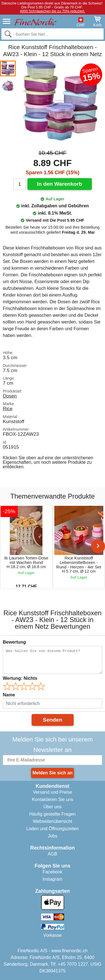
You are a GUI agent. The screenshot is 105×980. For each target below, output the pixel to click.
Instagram (53, 879)
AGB (53, 854)
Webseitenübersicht (52, 821)
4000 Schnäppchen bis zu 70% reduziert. (53, 11)
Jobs (53, 836)
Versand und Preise (53, 792)
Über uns (53, 807)
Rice (8, 408)
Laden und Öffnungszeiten (53, 829)
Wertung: (20, 678)
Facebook (52, 872)
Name (9, 695)
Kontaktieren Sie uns (53, 799)
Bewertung (14, 642)
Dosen (10, 396)
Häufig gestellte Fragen (53, 814)
